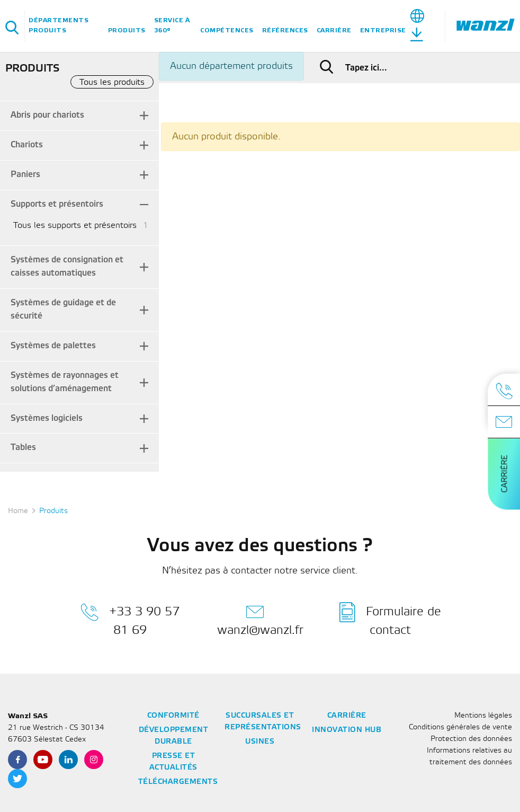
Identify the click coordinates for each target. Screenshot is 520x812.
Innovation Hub (347, 730)
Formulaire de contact (390, 619)
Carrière (334, 30)
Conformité (173, 716)
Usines (260, 742)
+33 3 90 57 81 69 (130, 619)
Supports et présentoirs (57, 204)
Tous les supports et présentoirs (75, 226)
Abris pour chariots (47, 115)
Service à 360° (172, 25)
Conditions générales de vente (460, 727)
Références (285, 30)
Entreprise (383, 30)
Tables (23, 448)
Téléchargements (178, 782)
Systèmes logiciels (47, 418)
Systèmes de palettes (53, 346)
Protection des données (471, 739)
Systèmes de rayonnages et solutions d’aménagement (65, 382)
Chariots (27, 145)
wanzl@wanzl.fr (260, 619)
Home (18, 511)
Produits (127, 30)
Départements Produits (59, 25)
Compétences (227, 30)
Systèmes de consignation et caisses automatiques (67, 267)
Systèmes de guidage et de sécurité (63, 310)
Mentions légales (483, 716)
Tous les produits (112, 82)
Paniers (25, 175)
